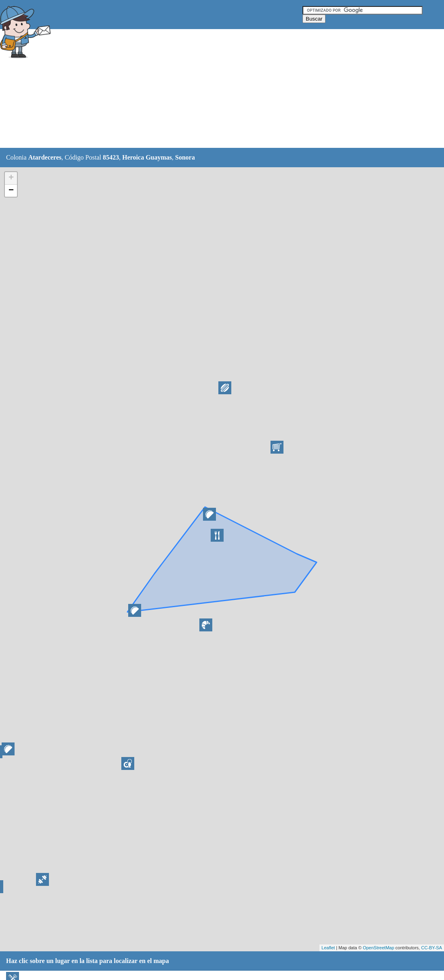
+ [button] (11, 178)
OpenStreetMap (378, 948)
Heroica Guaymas (147, 157)
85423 (111, 157)
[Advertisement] (202, 89)
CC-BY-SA (431, 948)
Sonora (185, 157)
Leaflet (328, 948)
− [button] (11, 191)
